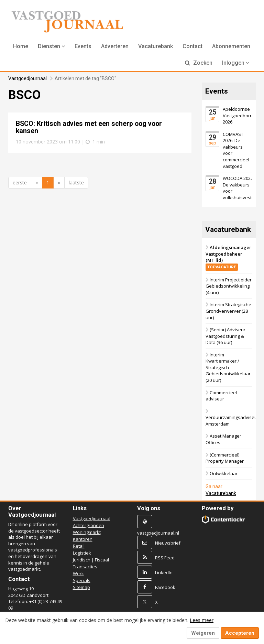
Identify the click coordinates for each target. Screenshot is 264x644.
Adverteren (115, 46)
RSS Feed (165, 558)
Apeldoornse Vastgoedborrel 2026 (239, 115)
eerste (20, 183)
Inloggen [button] (236, 63)
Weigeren (203, 633)
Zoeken (199, 63)
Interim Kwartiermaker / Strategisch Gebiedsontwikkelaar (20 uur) (228, 367)
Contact (192, 46)
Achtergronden (89, 525)
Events (83, 46)
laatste (76, 183)
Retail (79, 546)
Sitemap (81, 587)
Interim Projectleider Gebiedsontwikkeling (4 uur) (229, 286)
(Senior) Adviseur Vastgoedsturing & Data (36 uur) (225, 336)
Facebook (165, 587)
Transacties (85, 567)
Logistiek (82, 553)
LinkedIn (164, 572)
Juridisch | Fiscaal (91, 560)
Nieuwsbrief (168, 543)
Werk (78, 573)
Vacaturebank (156, 46)
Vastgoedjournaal (27, 78)
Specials (82, 580)
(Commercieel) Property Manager (225, 458)
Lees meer (202, 620)
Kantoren (83, 539)
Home (21, 46)
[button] (51, 46)
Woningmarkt (87, 532)
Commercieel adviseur (221, 396)
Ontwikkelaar (224, 473)
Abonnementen (231, 46)
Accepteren (240, 633)
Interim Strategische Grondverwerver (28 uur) (228, 311)
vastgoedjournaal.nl (158, 533)
